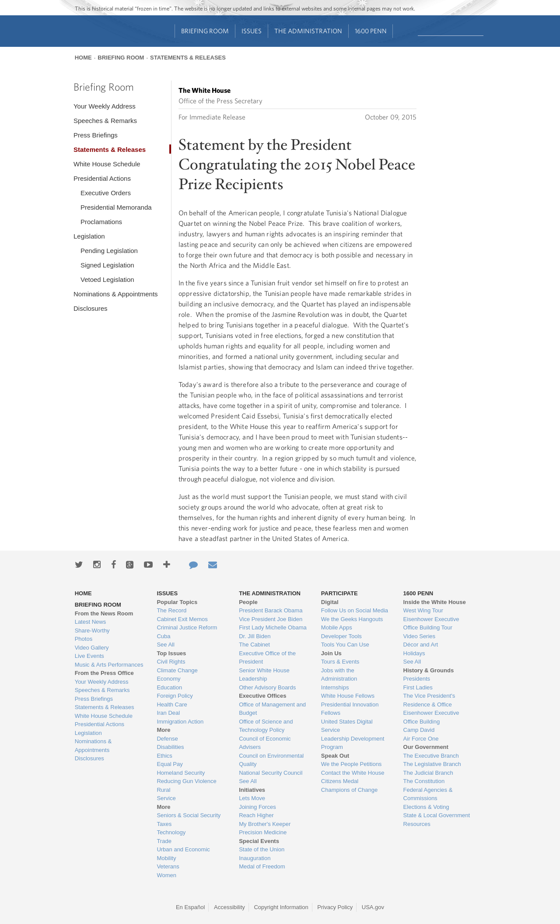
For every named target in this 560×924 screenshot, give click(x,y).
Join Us (331, 653)
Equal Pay (170, 764)
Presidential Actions (102, 178)
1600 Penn (371, 31)
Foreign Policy (175, 696)
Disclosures (91, 308)
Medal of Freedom (262, 866)
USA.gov (373, 907)
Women (166, 875)
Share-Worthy (92, 631)
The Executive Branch (431, 756)
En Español (191, 907)
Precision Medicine (263, 832)
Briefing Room (205, 31)
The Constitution (424, 781)
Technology (171, 832)
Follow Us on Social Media (355, 610)
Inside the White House (435, 602)
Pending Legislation (109, 251)
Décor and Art (421, 645)
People (248, 602)
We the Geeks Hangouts (352, 619)
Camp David (419, 730)
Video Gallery (92, 648)
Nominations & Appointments (116, 294)
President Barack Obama (271, 610)
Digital (330, 602)
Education (169, 687)
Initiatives (252, 790)
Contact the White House (353, 773)
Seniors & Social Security (189, 815)
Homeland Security (181, 773)
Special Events (259, 841)
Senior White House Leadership (264, 675)
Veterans (168, 866)
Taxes (164, 824)
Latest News (91, 622)
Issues (252, 31)
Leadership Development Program (353, 743)
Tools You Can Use (345, 645)
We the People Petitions (352, 764)
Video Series (419, 636)
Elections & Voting (426, 807)
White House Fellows (348, 696)
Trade (164, 841)
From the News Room (104, 613)
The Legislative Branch (432, 764)
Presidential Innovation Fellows (350, 709)
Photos (84, 639)
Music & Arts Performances (109, 665)
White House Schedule (107, 164)
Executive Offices (262, 696)
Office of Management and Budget (272, 709)
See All (165, 645)
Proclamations (101, 222)
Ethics (164, 756)
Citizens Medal (340, 781)
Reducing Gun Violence (186, 781)
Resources (417, 824)
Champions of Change (349, 790)
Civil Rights (171, 662)
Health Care (172, 704)
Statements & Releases (188, 58)
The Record (171, 610)
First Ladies (418, 687)
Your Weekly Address (105, 106)
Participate (339, 593)
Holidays (414, 653)
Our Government (426, 747)
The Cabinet (254, 645)
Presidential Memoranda (116, 207)
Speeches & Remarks (105, 121)
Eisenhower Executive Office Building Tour (431, 624)
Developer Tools (341, 636)
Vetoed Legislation (107, 279)
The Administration (308, 31)
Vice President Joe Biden (271, 619)
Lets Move (252, 798)
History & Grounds (429, 670)
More (163, 730)
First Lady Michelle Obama (273, 627)
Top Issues (171, 653)
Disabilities (170, 747)
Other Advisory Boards (267, 687)
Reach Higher (256, 815)
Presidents (417, 679)
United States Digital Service (347, 726)
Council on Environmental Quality (271, 760)
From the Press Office (104, 673)
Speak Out (335, 756)
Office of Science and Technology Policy (266, 726)
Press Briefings (96, 135)
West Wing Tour (423, 610)
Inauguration (255, 858)
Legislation (89, 236)
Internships (335, 687)
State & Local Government (437, 815)
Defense (167, 739)
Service (166, 798)
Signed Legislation (107, 265)
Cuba (163, 636)
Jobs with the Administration (339, 675)
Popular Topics (177, 602)
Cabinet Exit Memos (182, 619)
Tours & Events (340, 662)
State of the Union (262, 849)
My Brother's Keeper (265, 824)
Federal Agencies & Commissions (428, 794)
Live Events (89, 656)
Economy (168, 679)
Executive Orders (106, 193)
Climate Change (177, 670)
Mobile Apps (337, 627)
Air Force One (421, 739)
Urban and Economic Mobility (183, 854)
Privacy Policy (335, 907)
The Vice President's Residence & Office (429, 700)
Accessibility (229, 907)
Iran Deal (168, 713)
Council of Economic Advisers (265, 743)
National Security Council (271, 773)
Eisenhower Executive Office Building (431, 717)
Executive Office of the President (267, 658)
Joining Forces (257, 807)
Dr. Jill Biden (255, 636)
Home (83, 58)
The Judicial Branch (428, 773)
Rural (163, 790)
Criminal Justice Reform (187, 627)
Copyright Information (281, 907)
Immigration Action (180, 722)
